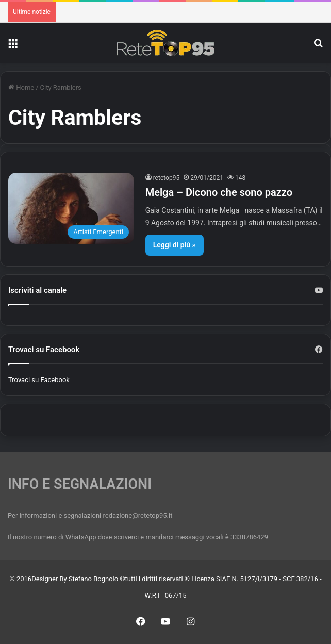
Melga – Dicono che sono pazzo (219, 192)
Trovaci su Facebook (39, 380)
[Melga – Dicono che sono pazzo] (71, 208)
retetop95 (167, 178)
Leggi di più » (175, 245)
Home (21, 87)
